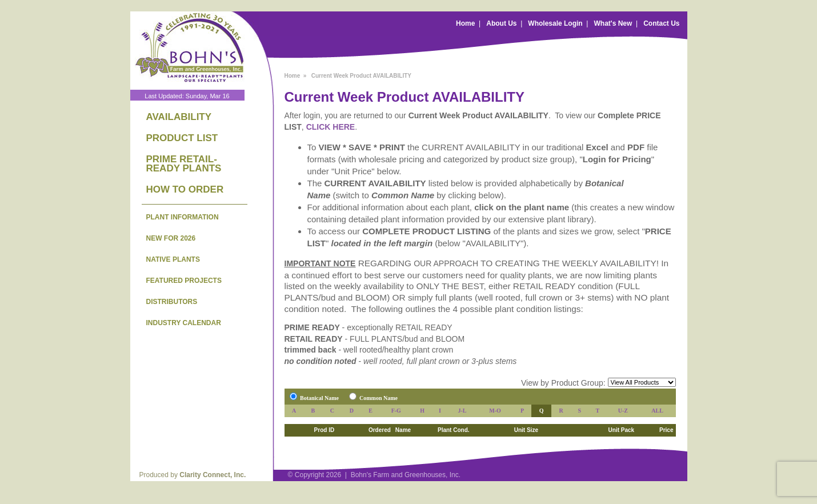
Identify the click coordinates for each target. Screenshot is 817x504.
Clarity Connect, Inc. (213, 475)
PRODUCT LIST (182, 138)
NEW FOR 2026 (171, 238)
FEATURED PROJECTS (184, 281)
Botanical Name (319, 398)
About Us (501, 23)
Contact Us (661, 23)
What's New (613, 23)
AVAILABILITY (179, 117)
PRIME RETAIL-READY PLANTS (184, 164)
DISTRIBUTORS (172, 302)
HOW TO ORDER (185, 189)
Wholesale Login (555, 23)
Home (465, 23)
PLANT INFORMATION (183, 217)
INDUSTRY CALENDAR (184, 323)
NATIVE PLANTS (173, 259)
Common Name (379, 398)
